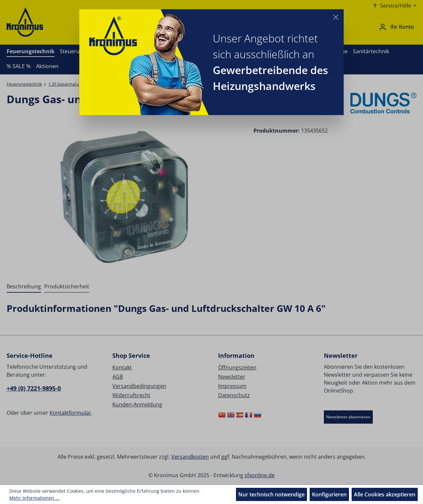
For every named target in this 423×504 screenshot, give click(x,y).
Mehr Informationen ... (34, 498)
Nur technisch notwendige (271, 494)
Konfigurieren (329, 494)
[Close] (336, 17)
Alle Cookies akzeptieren (385, 494)
